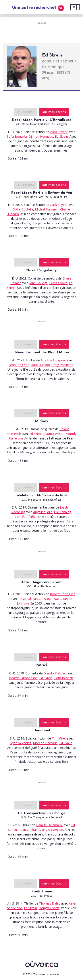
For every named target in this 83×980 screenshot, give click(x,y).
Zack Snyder (59, 132)
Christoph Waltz (50, 599)
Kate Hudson (41, 365)
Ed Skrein (61, 136)
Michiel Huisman (47, 209)
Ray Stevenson (52, 830)
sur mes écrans (54, 112)
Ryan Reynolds (21, 743)
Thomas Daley (50, 903)
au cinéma (26, 112)
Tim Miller (59, 738)
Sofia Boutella (17, 136)
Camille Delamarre (50, 825)
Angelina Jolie (43, 512)
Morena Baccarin (45, 743)
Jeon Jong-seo (19, 365)
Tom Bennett (64, 678)
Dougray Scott (49, 908)
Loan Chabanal (29, 830)
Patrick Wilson (54, 434)
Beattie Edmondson (23, 678)
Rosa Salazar (28, 599)
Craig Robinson (62, 365)
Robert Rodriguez (63, 594)
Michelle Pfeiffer (25, 517)
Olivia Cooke (58, 283)
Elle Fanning (63, 512)
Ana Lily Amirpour (53, 360)
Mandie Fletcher (55, 673)
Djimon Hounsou (41, 136)
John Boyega (38, 283)
